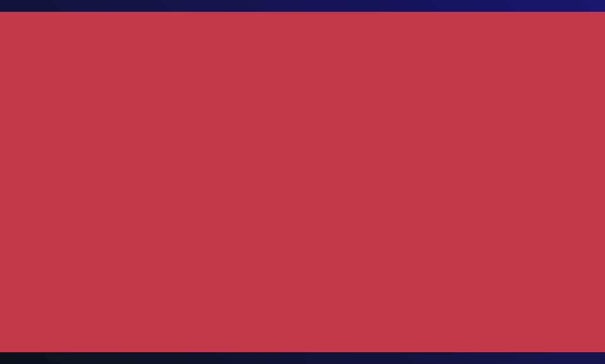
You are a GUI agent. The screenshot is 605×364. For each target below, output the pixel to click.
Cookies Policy (153, 288)
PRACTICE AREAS (209, 24)
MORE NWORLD (342, 24)
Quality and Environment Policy (358, 288)
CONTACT (457, 24)
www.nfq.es (467, 98)
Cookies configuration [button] (474, 349)
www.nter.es (467, 110)
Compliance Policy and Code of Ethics (463, 288)
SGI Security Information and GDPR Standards (243, 288)
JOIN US (409, 24)
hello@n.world (540, 173)
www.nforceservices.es (485, 121)
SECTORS (282, 24)
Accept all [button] (556, 349)
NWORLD (146, 24)
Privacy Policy (107, 288)
